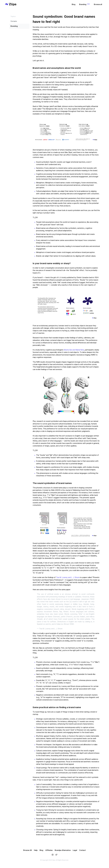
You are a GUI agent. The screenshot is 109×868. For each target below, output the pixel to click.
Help (36, 850)
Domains (14, 21)
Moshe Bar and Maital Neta (74, 350)
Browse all (98, 4)
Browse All (28, 850)
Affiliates (49, 850)
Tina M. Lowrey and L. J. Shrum (68, 577)
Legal (75, 850)
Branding (85, 4)
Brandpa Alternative (63, 850)
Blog (74, 4)
